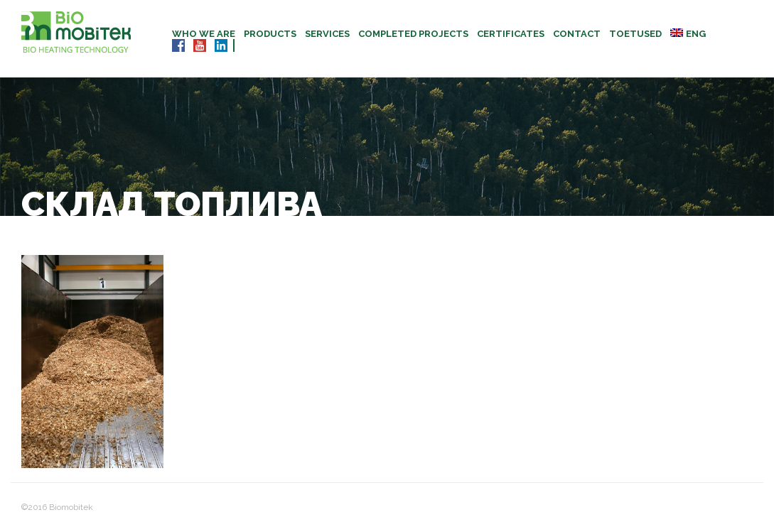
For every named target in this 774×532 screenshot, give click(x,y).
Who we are (204, 34)
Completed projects (413, 34)
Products (270, 34)
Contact (577, 34)
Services (327, 34)
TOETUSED (635, 34)
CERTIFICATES (511, 34)
